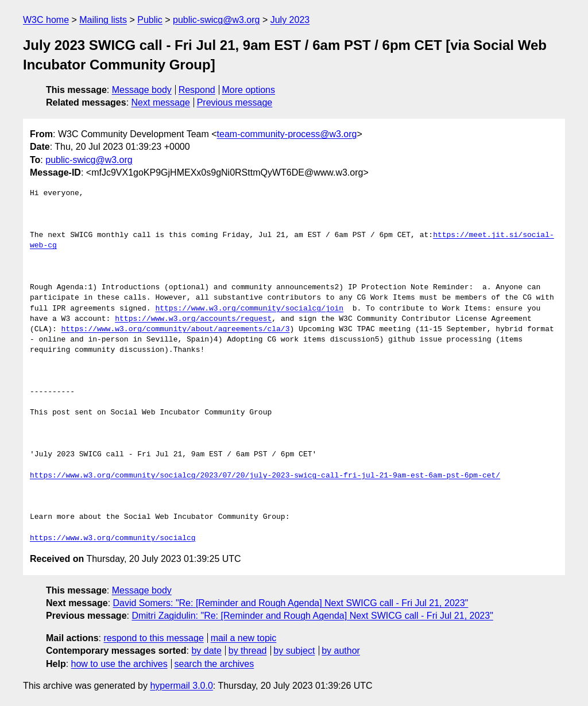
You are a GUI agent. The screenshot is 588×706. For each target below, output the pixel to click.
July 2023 (290, 20)
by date (206, 651)
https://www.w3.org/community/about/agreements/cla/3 (176, 329)
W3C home (46, 20)
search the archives (214, 664)
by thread (248, 651)
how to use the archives (119, 664)
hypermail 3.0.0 (181, 686)
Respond (197, 90)
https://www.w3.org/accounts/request (193, 319)
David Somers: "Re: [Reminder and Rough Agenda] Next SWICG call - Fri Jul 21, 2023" (291, 603)
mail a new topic (244, 638)
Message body (142, 90)
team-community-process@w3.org (287, 134)
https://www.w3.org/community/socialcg (113, 538)
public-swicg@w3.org (216, 20)
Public (150, 20)
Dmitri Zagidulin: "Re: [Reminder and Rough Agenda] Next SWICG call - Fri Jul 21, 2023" (312, 616)
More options (249, 90)
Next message (161, 102)
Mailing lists (103, 20)
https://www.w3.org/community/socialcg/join (249, 309)
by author (341, 651)
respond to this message (153, 638)
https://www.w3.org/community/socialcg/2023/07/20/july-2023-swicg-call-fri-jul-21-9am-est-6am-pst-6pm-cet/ (265, 476)
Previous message (235, 102)
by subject (294, 651)
